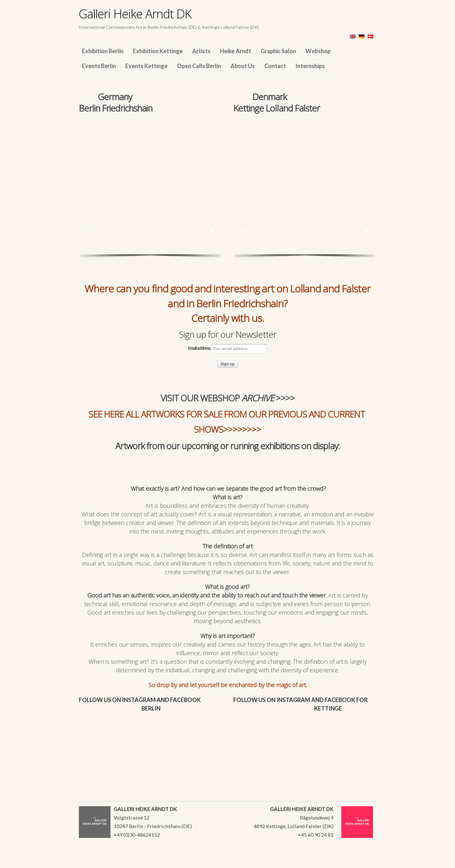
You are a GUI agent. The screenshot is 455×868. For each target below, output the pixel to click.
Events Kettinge (146, 66)
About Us (243, 66)
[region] (150, 158)
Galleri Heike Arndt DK (135, 14)
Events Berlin (99, 66)
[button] (88, 231)
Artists (201, 51)
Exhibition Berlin (103, 51)
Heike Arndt (236, 51)
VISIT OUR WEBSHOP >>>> (228, 398)
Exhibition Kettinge (158, 51)
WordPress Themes (365, 861)
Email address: (227, 349)
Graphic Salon (278, 51)
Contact (275, 66)
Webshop (318, 51)
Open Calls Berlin (199, 66)
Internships (310, 66)
